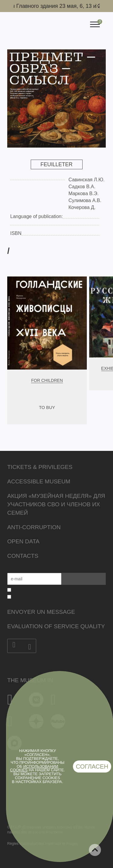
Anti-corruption (34, 527)
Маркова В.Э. (83, 194)
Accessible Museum (39, 481)
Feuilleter (56, 164)
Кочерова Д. (82, 207)
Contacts (23, 556)
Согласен (92, 767)
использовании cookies (34, 768)
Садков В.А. (82, 187)
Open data (23, 541)
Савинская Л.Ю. (86, 180)
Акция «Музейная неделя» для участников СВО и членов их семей (56, 504)
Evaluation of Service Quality (56, 626)
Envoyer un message (41, 612)
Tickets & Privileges (40, 467)
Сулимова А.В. (85, 200)
